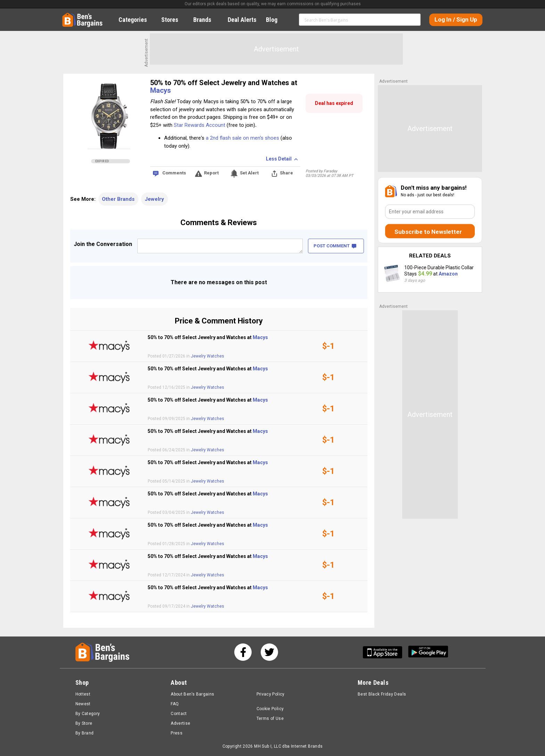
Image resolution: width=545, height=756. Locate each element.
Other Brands (118, 199)
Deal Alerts (242, 20)
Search (412, 19)
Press (177, 733)
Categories (137, 20)
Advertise (180, 723)
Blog (275, 20)
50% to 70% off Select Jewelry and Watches (221, 83)
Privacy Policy (271, 694)
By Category (88, 714)
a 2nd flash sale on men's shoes (242, 138)
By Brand (85, 733)
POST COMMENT (335, 246)
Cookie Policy (270, 709)
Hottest (83, 694)
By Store (84, 723)
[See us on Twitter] (269, 652)
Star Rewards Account (200, 125)
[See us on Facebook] (243, 652)
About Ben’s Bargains (192, 694)
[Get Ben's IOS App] (385, 652)
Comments (174, 173)
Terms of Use (270, 718)
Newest (83, 704)
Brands (206, 20)
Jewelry (154, 199)
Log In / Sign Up (456, 19)
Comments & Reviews (219, 223)
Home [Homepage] (67, 16)
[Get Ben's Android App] (428, 652)
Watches (215, 356)
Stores (174, 20)
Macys (161, 90)
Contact (179, 714)
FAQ (175, 704)
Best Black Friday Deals (382, 694)
